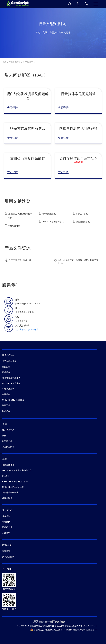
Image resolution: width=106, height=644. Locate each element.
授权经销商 (33, 329)
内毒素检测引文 (49, 214)
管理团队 (6, 522)
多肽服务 (6, 394)
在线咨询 (6, 551)
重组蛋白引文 (14, 226)
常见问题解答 (8, 447)
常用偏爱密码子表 (10, 492)
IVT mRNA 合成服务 (11, 383)
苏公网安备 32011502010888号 (46, 630)
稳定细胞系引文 (83, 222)
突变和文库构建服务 (11, 378)
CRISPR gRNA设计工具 (13, 487)
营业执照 (71, 626)
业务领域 (6, 516)
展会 (4, 436)
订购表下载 (20, 329)
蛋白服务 (6, 367)
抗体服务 (6, 372)
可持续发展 (7, 527)
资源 (4, 62)
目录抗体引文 (82, 214)
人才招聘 (6, 533)
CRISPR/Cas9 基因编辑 (13, 400)
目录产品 (6, 411)
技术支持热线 (8, 557)
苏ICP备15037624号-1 (85, 626)
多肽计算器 (7, 498)
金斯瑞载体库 (8, 465)
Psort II (5, 476)
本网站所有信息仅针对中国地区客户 (80, 630)
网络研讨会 (7, 441)
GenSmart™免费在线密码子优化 (17, 470)
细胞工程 (6, 405)
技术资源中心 (15, 62)
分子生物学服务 (9, 361)
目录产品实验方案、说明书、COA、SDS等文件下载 (76, 261)
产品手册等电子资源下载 (18, 260)
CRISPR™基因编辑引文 (53, 222)
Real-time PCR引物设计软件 (15, 481)
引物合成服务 (8, 389)
